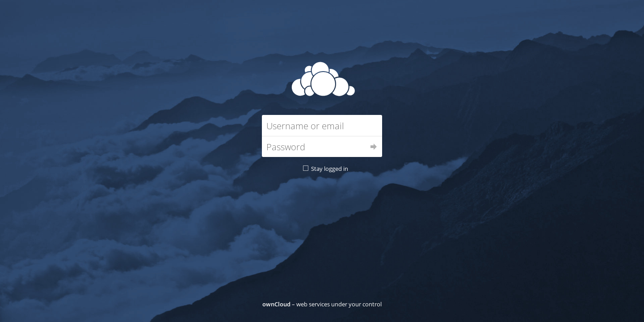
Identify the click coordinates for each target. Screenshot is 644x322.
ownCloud (276, 304)
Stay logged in (330, 169)
